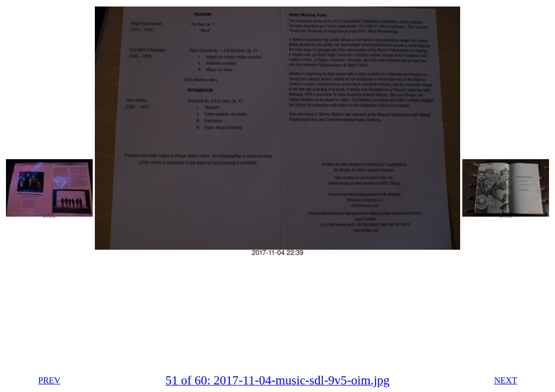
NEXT (506, 380)
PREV (50, 380)
